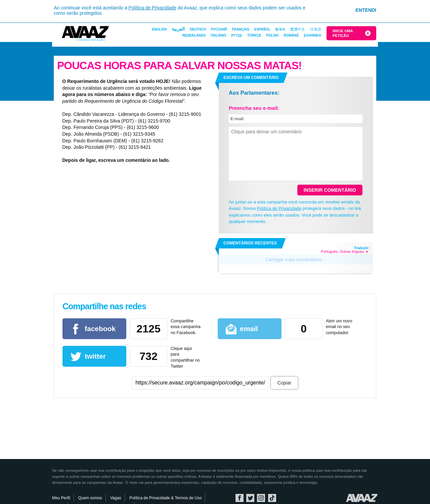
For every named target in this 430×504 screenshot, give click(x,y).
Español (262, 29)
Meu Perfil (61, 498)
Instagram (261, 498)
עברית (237, 35)
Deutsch (198, 29)
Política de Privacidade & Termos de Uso (165, 498)
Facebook (240, 498)
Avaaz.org (362, 498)
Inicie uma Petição (343, 33)
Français (241, 29)
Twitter (250, 498)
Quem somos (90, 498)
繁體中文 (298, 29)
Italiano (218, 35)
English (159, 29)
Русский (219, 29)
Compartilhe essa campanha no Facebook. (186, 327)
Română (291, 35)
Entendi (366, 10)
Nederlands (194, 35)
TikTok (272, 498)
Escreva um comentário (251, 78)
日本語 (316, 29)
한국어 (280, 29)
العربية (178, 29)
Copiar (284, 383)
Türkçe (254, 35)
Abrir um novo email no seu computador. (339, 327)
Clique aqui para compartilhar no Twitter (185, 357)
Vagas (116, 498)
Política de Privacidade (153, 8)
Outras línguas (354, 251)
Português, (330, 251)
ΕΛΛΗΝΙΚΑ (312, 35)
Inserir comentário (330, 190)
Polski (272, 35)
